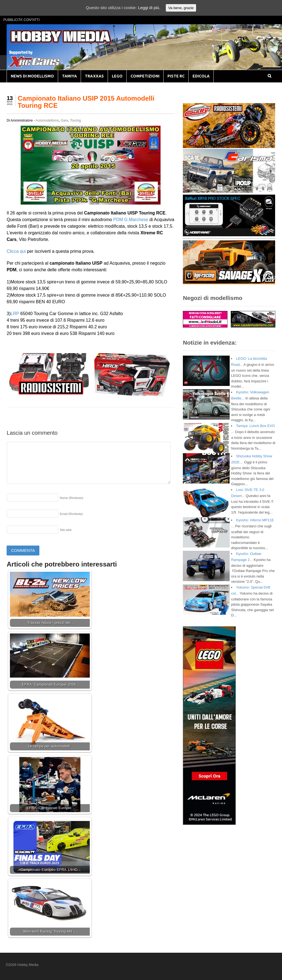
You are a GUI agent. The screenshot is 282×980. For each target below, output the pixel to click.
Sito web (66, 530)
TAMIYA (69, 76)
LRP (15, 314)
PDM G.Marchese (131, 220)
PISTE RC (176, 76)
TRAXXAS (94, 76)
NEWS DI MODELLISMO (32, 76)
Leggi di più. (149, 8)
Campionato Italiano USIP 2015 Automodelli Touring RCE (86, 102)
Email (71, 514)
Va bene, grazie (181, 8)
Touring (75, 120)
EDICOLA (201, 76)
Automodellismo (47, 120)
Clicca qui (16, 251)
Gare (65, 120)
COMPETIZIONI (145, 76)
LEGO (117, 76)
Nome (71, 498)
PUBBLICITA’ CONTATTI (21, 20)
